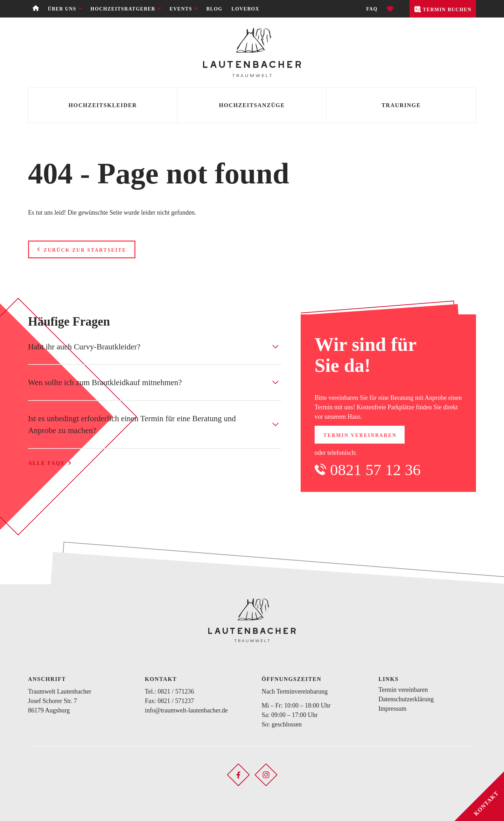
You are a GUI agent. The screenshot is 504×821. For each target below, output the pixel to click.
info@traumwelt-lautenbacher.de (186, 710)
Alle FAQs (46, 463)
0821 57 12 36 (375, 470)
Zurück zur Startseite (85, 250)
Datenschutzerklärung (406, 699)
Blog (215, 9)
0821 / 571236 (176, 691)
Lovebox (245, 9)
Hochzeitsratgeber (123, 9)
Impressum (392, 709)
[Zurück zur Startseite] (252, 53)
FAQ (372, 9)
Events (181, 9)
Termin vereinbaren (360, 435)
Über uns (62, 9)
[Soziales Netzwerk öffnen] (238, 774)
